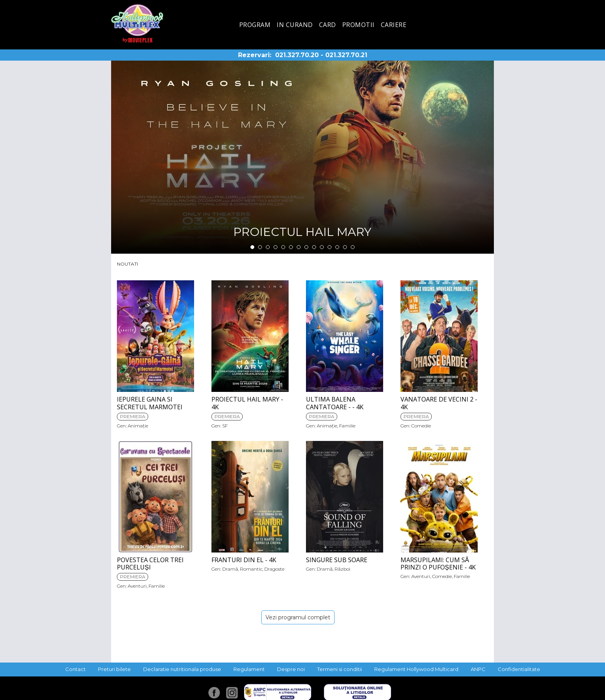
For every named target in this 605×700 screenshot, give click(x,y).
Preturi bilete (114, 669)
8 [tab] (306, 247)
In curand (295, 25)
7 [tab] (299, 247)
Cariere (394, 25)
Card (328, 25)
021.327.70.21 (346, 55)
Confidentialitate (519, 669)
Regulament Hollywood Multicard (416, 669)
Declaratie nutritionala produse (182, 669)
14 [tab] (353, 247)
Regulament (249, 669)
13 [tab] (345, 247)
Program (255, 25)
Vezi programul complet (298, 617)
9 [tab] (314, 247)
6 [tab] (291, 247)
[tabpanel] (302, 157)
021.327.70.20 (297, 55)
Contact (75, 669)
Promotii (358, 25)
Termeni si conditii (340, 669)
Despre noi (291, 669)
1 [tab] (252, 247)
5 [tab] (283, 247)
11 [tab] (330, 247)
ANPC (478, 669)
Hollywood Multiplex (137, 23)
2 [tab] (260, 247)
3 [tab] (268, 247)
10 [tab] (322, 247)
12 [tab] (337, 247)
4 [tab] (275, 247)
